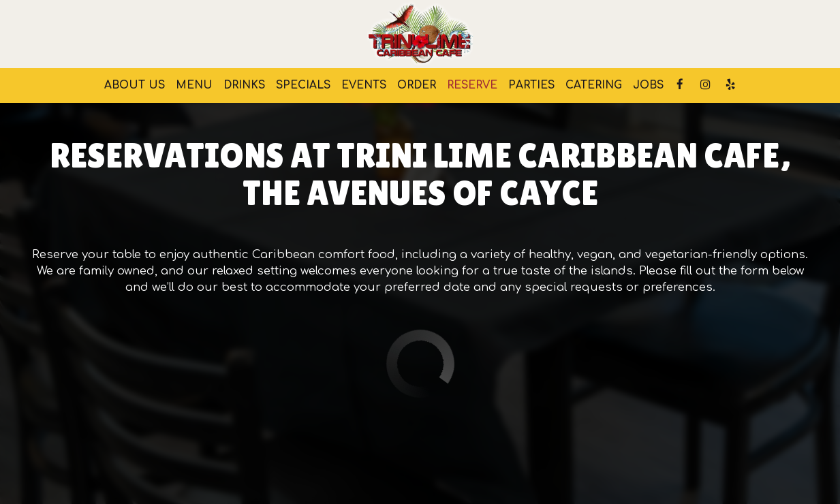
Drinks (244, 85)
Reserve (472, 85)
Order (417, 85)
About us (135, 85)
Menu (194, 85)
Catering (594, 85)
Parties (531, 85)
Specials (303, 85)
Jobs (648, 85)
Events (364, 85)
